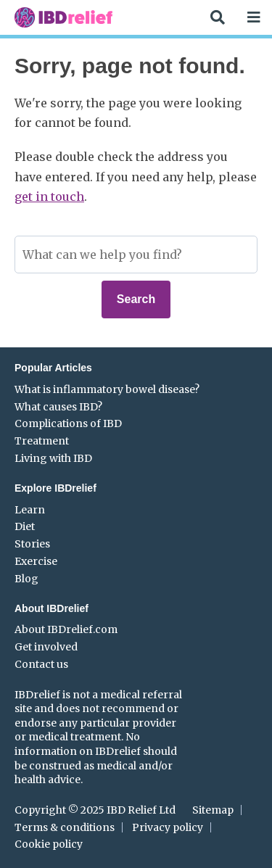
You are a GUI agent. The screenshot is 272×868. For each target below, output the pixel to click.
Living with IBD (53, 458)
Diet (25, 526)
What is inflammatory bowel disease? (107, 389)
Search (136, 299)
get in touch (49, 197)
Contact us (41, 664)
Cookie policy (49, 844)
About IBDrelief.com (66, 629)
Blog (26, 579)
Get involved (46, 647)
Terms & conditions (65, 827)
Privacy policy (168, 827)
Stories (32, 544)
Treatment (42, 441)
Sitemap (213, 810)
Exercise (36, 561)
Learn (30, 510)
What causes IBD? (58, 407)
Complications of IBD (68, 423)
